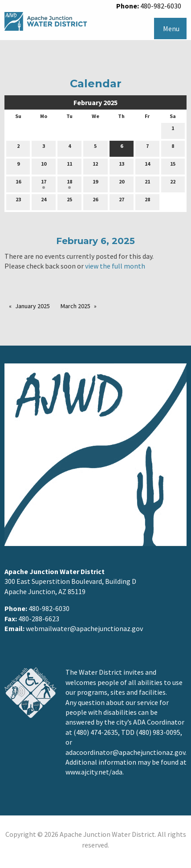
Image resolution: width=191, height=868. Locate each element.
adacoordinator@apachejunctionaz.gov (125, 752)
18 (69, 183)
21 (147, 183)
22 (173, 183)
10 (44, 166)
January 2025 (33, 306)
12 (95, 166)
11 (69, 166)
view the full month (115, 266)
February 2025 (95, 102)
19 (95, 183)
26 (95, 201)
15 (173, 166)
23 (18, 201)
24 (44, 201)
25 (69, 201)
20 (122, 183)
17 (44, 183)
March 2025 (75, 306)
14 (147, 166)
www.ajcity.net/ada (94, 772)
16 (18, 183)
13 (122, 166)
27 (122, 201)
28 (147, 201)
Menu (171, 29)
